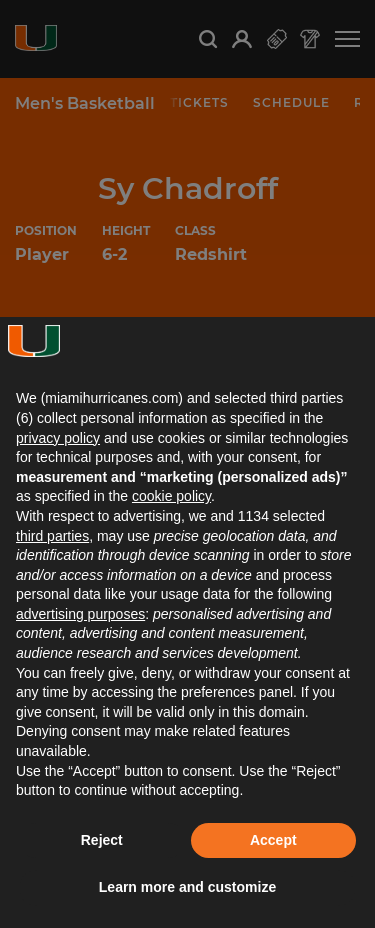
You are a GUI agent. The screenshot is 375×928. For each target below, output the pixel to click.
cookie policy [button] (171, 496)
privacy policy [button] (58, 438)
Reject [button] (102, 840)
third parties (52, 536)
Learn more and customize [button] (187, 887)
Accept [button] (273, 840)
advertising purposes (80, 614)
